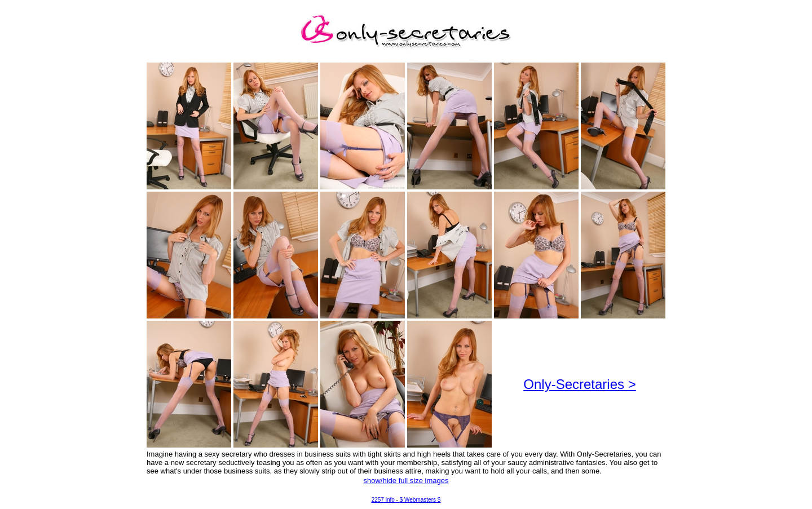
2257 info (383, 500)
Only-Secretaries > (579, 384)
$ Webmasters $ (420, 500)
